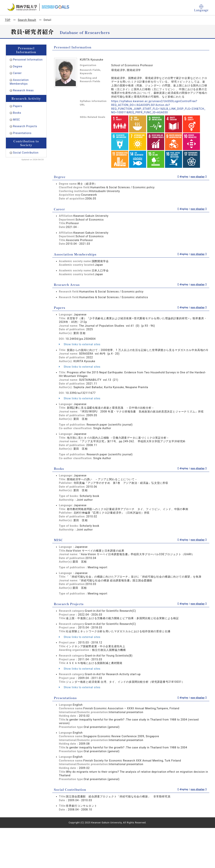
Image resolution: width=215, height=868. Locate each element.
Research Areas (23, 90)
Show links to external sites (80, 344)
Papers (18, 106)
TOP (8, 20)
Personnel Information (28, 60)
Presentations (22, 133)
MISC (16, 120)
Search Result (27, 20)
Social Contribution (26, 153)
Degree (18, 66)
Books (17, 113)
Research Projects (25, 126)
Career (17, 73)
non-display (198, 177)
